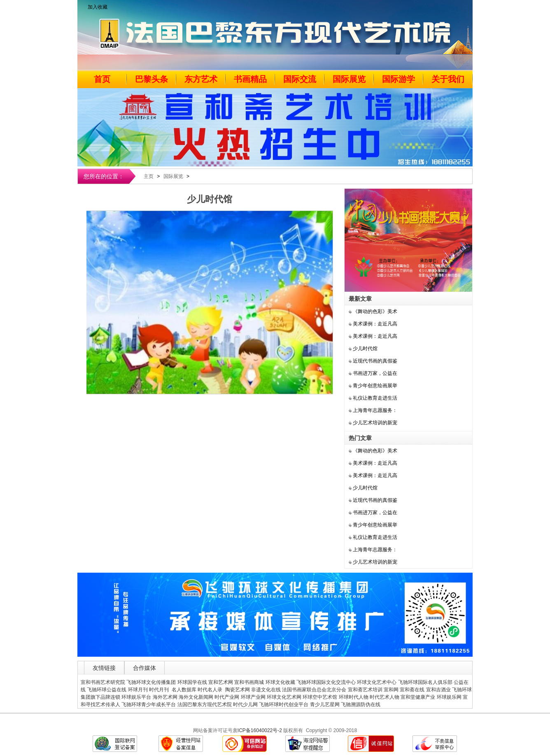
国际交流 (300, 79)
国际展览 (349, 79)
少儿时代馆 (365, 349)
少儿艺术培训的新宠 (375, 423)
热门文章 (360, 438)
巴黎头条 (151, 79)
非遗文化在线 (266, 690)
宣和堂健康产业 (418, 697)
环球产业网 (253, 697)
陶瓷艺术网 (238, 690)
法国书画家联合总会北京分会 (314, 690)
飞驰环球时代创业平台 (284, 705)
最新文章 (360, 299)
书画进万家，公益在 (375, 373)
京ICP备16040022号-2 (257, 730)
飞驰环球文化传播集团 (151, 682)
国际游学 (399, 79)
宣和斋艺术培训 (365, 690)
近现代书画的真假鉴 (375, 361)
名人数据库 (184, 690)
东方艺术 (201, 79)
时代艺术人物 (385, 697)
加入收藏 (98, 7)
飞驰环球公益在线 (107, 690)
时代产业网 (227, 697)
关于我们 (448, 79)
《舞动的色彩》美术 (375, 311)
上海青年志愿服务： (375, 410)
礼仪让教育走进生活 (375, 398)
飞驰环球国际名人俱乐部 (425, 682)
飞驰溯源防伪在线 (361, 705)
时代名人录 (211, 690)
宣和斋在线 (412, 690)
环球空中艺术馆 (320, 697)
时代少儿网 (245, 705)
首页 (102, 79)
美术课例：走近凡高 (375, 324)
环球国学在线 (192, 682)
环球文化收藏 (280, 682)
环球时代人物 (354, 697)
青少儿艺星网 (325, 705)
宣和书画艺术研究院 (103, 682)
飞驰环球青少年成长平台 (149, 705)
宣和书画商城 (249, 682)
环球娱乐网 (449, 697)
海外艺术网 (165, 697)
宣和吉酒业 (438, 690)
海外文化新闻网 (196, 697)
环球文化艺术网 (284, 697)
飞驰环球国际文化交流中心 (326, 682)
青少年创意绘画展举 (375, 386)
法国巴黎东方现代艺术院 (205, 705)
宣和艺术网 (221, 682)
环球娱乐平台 (136, 697)
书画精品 (250, 79)
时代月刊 (160, 690)
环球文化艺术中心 (377, 682)
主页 (149, 176)
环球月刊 (138, 690)
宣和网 (391, 690)
